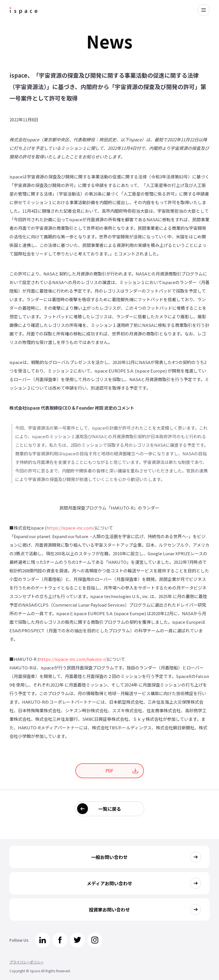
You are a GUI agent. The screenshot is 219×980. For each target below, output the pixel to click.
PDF (109, 771)
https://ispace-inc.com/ (71, 528)
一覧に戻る (110, 809)
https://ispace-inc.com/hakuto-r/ (73, 659)
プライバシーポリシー (27, 962)
